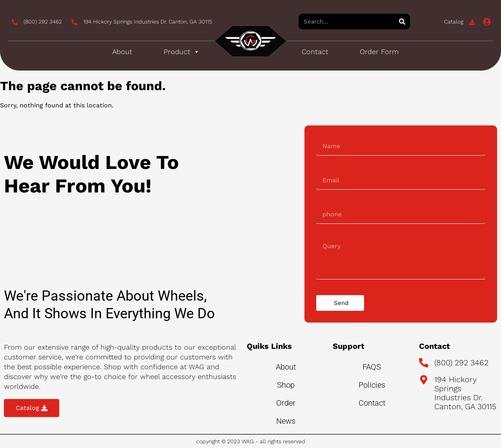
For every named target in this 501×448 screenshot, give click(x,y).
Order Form (379, 52)
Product (182, 52)
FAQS (372, 367)
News (286, 421)
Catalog (454, 22)
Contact (315, 52)
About (122, 52)
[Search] (402, 22)
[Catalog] (472, 22)
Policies (372, 385)
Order (286, 403)
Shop (286, 385)
